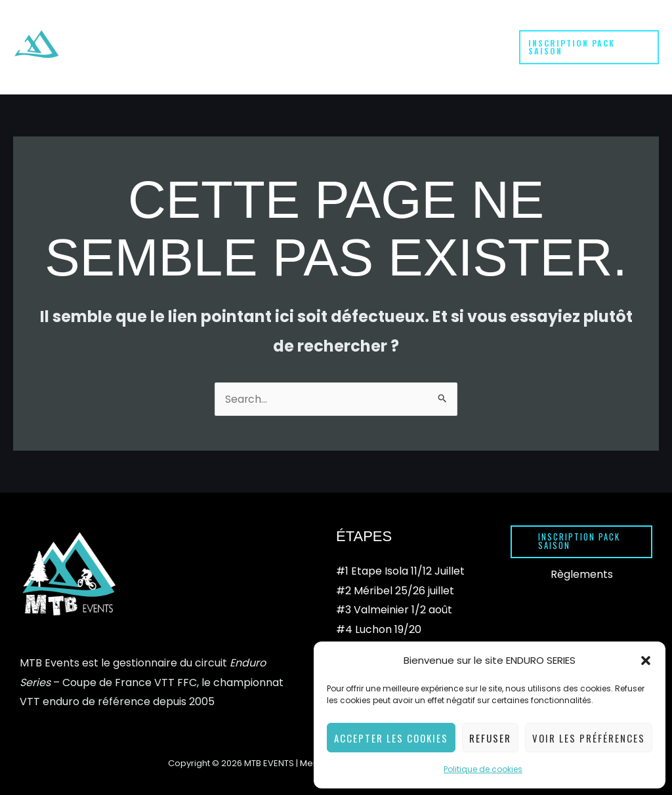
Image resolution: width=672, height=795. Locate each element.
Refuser (490, 738)
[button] (646, 661)
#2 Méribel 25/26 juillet (395, 564)
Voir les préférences (589, 738)
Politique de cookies (483, 769)
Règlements (582, 548)
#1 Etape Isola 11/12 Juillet (400, 545)
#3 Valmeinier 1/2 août (394, 583)
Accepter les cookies (391, 738)
